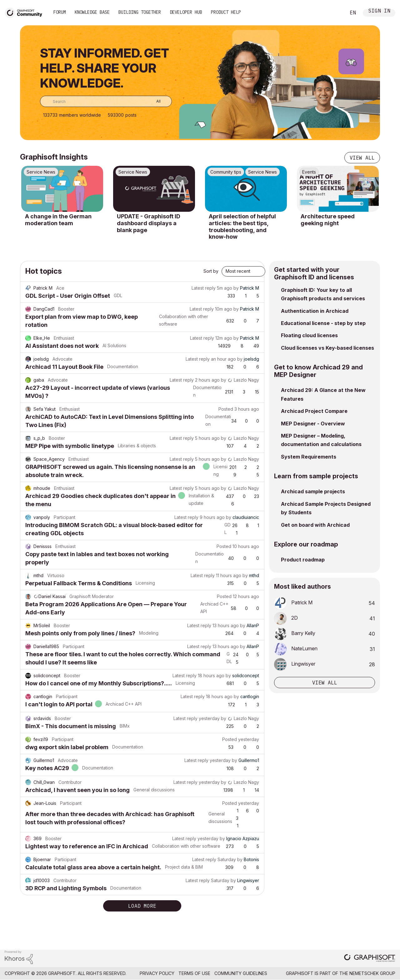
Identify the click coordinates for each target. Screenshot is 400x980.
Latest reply (204, 288)
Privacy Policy (157, 973)
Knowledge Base (92, 12)
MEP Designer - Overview (313, 424)
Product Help (226, 12)
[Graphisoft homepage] (370, 959)
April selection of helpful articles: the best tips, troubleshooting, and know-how (242, 226)
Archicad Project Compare (314, 411)
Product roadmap (303, 560)
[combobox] (106, 101)
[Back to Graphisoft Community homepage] (26, 12)
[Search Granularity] (154, 101)
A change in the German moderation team (58, 220)
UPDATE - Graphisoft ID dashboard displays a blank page (149, 223)
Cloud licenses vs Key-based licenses (327, 348)
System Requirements (309, 457)
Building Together (140, 12)
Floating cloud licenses (309, 335)
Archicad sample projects (313, 491)
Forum (60, 12)
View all (362, 158)
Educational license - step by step (323, 323)
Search (334, 13)
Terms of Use (194, 973)
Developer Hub (186, 12)
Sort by (211, 271)
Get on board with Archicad (315, 525)
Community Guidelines (241, 973)
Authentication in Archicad (315, 311)
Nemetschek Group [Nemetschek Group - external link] (372, 973)
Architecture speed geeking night (328, 220)
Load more (142, 906)
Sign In (379, 11)
